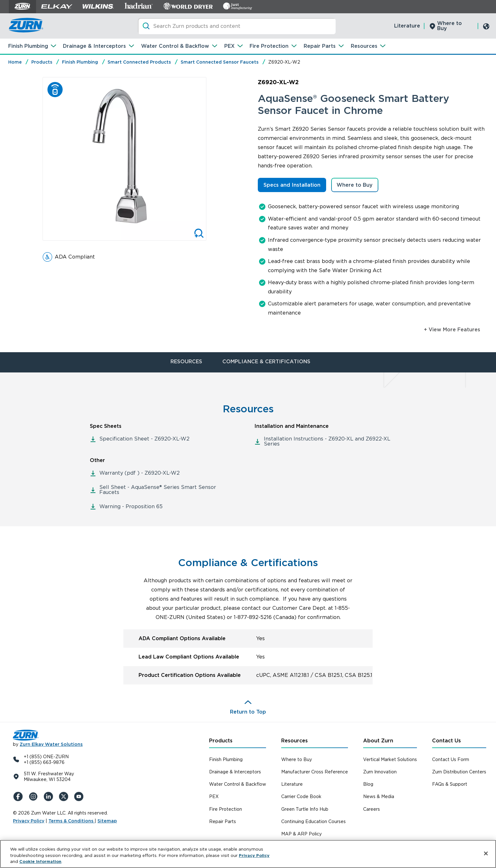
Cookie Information (40, 862)
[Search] (237, 26)
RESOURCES (186, 362)
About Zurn (378, 741)
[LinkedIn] (50, 796)
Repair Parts (320, 46)
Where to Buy (449, 26)
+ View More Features (452, 330)
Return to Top (248, 712)
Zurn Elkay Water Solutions (51, 744)
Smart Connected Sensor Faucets (220, 62)
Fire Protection (269, 46)
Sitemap (107, 821)
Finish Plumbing (28, 46)
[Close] (486, 853)
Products (42, 62)
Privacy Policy (29, 821)
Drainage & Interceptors (94, 46)
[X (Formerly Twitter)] (65, 796)
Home (15, 62)
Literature (407, 26)
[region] (248, 854)
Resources (364, 46)
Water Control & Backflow (175, 46)
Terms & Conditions (71, 821)
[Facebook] (19, 796)
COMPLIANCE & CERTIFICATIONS (266, 362)
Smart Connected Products (139, 62)
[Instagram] (34, 796)
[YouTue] (80, 796)
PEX (229, 46)
